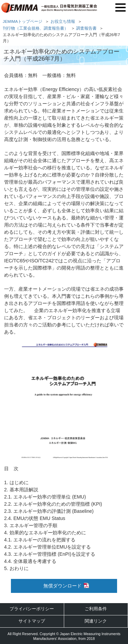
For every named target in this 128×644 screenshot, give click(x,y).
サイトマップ (32, 621)
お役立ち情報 (63, 21)
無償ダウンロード (62, 586)
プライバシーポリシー (32, 609)
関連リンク (96, 621)
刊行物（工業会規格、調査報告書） (35, 28)
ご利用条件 (96, 609)
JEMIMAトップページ (23, 21)
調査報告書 (86, 28)
